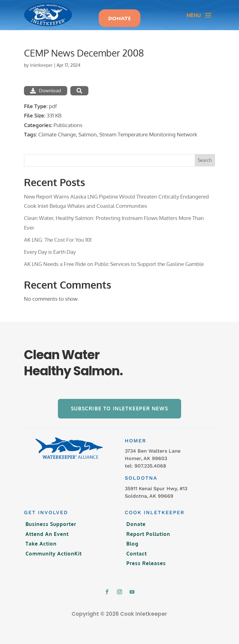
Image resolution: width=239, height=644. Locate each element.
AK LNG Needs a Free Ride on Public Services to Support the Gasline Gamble (114, 264)
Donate (136, 524)
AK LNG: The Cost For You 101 (58, 240)
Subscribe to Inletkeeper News (119, 409)
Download (46, 91)
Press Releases (146, 563)
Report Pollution (148, 534)
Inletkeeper (41, 65)
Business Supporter (51, 524)
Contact (137, 554)
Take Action (41, 544)
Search (205, 160)
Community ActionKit (54, 554)
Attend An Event (47, 534)
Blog (132, 544)
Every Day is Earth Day (50, 252)
